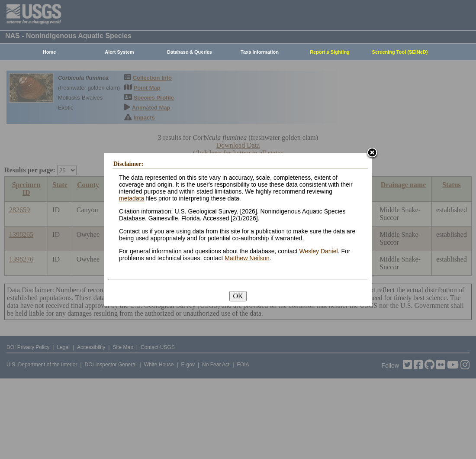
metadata (132, 198)
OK (238, 296)
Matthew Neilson (247, 258)
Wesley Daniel (318, 251)
